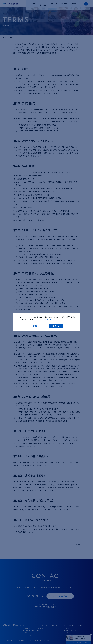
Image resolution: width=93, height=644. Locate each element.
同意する (56, 326)
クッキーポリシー (50, 320)
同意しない (37, 326)
